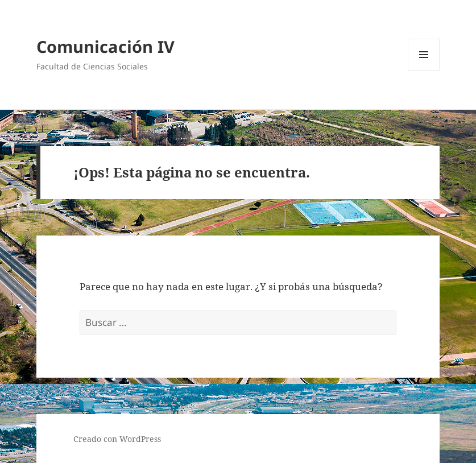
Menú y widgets (424, 70)
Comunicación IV (105, 46)
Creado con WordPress (117, 439)
